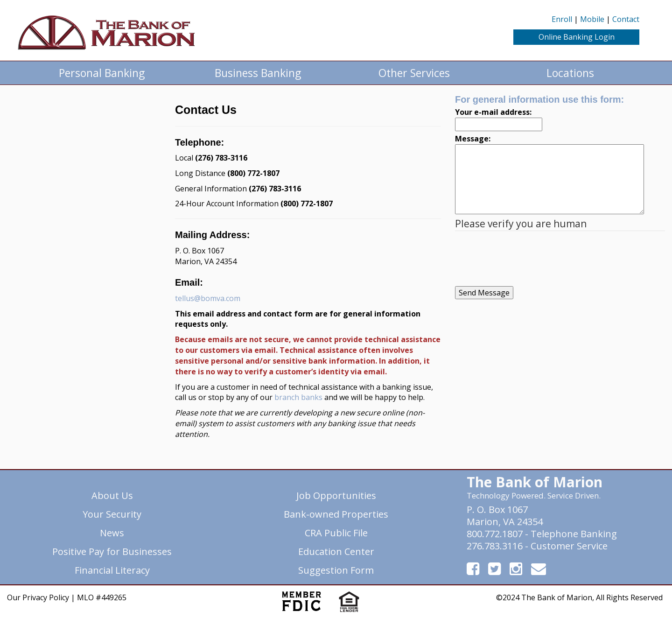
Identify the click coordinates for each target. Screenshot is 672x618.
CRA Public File (336, 533)
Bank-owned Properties (336, 514)
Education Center (336, 551)
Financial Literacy (112, 570)
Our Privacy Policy (38, 597)
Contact (626, 19)
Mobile (592, 19)
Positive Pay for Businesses (112, 551)
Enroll (562, 19)
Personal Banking (102, 73)
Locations (570, 73)
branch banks (298, 397)
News (112, 533)
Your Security (112, 514)
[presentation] (526, 259)
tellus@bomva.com (208, 298)
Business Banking (258, 73)
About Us (112, 495)
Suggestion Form (336, 570)
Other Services (414, 73)
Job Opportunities (336, 495)
